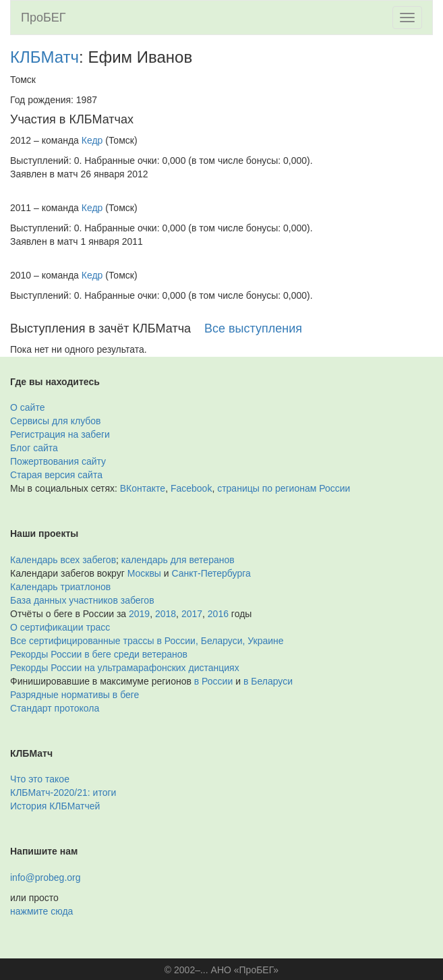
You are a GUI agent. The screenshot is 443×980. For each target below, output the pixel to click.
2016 (218, 614)
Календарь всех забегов (63, 560)
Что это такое (40, 779)
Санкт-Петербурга (211, 573)
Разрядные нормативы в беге (75, 695)
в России (213, 681)
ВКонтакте (143, 488)
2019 (139, 614)
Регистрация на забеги (60, 434)
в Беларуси (268, 681)
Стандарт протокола (55, 708)
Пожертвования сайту (58, 461)
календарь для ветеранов (178, 560)
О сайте (27, 407)
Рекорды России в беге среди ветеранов (99, 654)
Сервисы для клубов (56, 421)
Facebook (191, 488)
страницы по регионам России (284, 488)
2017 (192, 614)
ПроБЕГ (43, 18)
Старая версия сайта (56, 475)
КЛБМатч (45, 57)
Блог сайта (34, 448)
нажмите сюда (41, 911)
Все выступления (253, 328)
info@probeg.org (46, 877)
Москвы (144, 573)
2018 (166, 614)
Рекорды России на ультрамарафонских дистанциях (125, 668)
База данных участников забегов (82, 600)
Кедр (92, 140)
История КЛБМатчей (55, 806)
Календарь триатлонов (60, 587)
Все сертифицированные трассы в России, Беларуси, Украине (147, 641)
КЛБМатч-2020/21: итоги (63, 792)
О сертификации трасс (60, 627)
